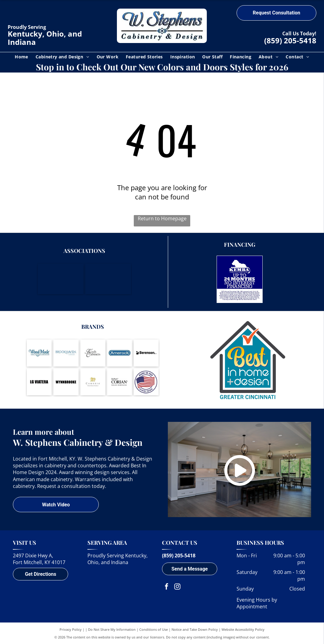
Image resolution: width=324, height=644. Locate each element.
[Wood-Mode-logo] (39, 353)
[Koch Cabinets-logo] (93, 353)
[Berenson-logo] (146, 353)
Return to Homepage (162, 218)
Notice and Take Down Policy (195, 629)
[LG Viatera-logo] (39, 382)
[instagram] (177, 587)
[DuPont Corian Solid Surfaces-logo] (120, 382)
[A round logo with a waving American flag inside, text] (146, 382)
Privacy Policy (71, 629)
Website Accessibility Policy (243, 629)
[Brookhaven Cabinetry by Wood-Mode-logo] (66, 353)
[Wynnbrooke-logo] (66, 382)
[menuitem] (21, 57)
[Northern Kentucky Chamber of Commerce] (61, 279)
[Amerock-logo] (120, 353)
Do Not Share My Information (112, 629)
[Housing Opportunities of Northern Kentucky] (108, 279)
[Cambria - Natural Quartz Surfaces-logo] (93, 382)
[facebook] (167, 587)
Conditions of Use (154, 629)
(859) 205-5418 (290, 40)
